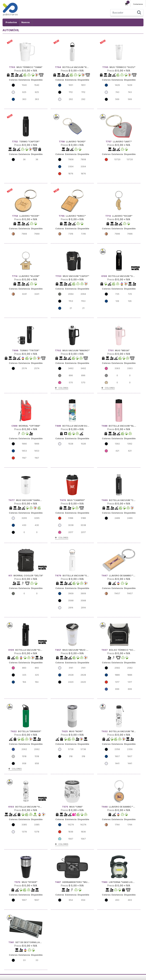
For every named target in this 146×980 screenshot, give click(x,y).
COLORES (62, 388)
